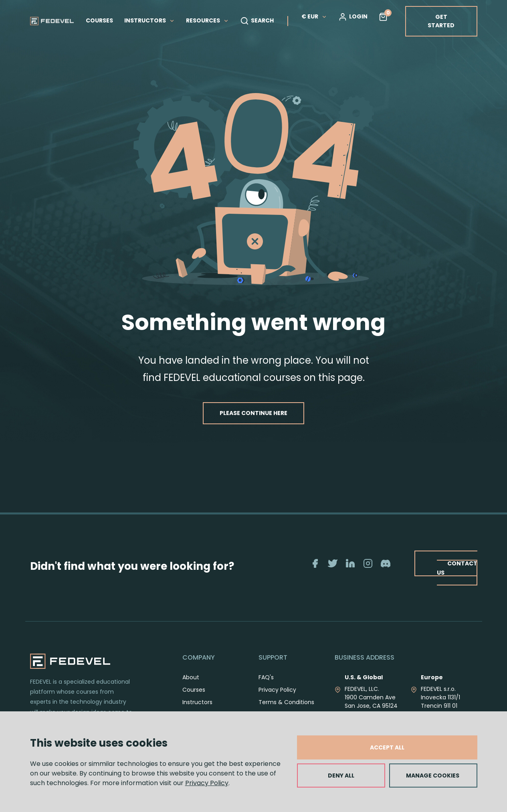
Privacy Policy (207, 783)
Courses (194, 690)
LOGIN (353, 17)
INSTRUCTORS (149, 20)
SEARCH (257, 21)
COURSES (99, 20)
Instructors (197, 702)
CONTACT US (457, 568)
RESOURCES (207, 20)
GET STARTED (441, 21)
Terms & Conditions (286, 702)
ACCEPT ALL (387, 747)
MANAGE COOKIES (433, 776)
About (191, 677)
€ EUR (314, 16)
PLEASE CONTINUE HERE (253, 413)
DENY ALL (341, 776)
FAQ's (266, 677)
